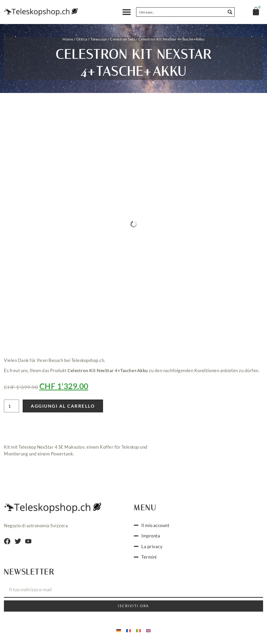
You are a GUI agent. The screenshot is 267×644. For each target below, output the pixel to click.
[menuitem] (119, 630)
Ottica (82, 39)
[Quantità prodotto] (11, 406)
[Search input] (181, 12)
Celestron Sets (123, 39)
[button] (127, 12)
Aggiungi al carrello (63, 406)
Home (68, 39)
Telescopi (99, 39)
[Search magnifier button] (230, 12)
